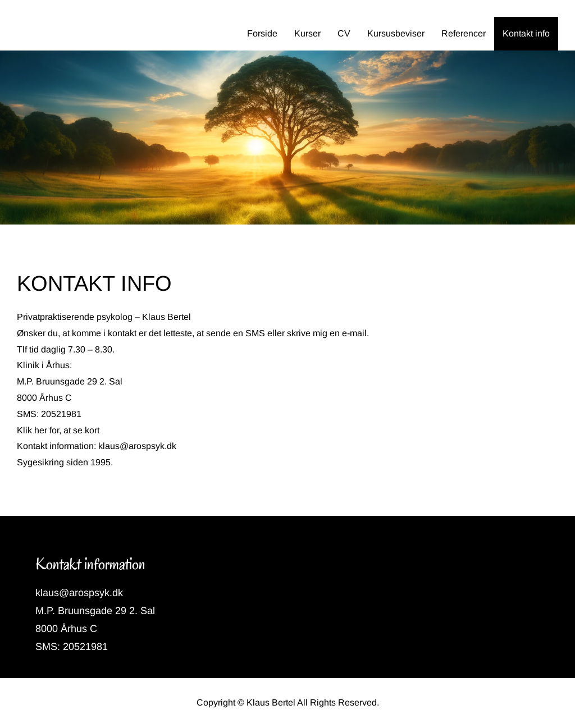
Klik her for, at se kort (58, 430)
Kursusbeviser (396, 33)
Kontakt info (526, 33)
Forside (262, 33)
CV (344, 33)
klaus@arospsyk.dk (137, 446)
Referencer (464, 33)
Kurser (307, 33)
